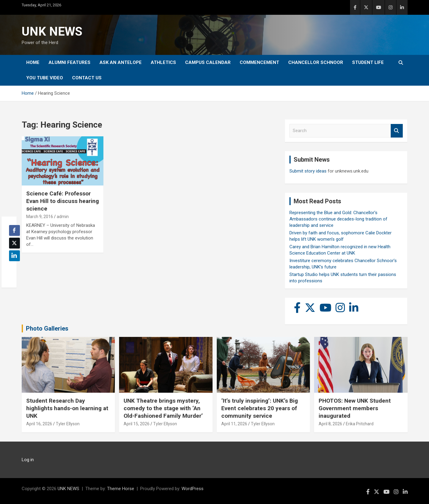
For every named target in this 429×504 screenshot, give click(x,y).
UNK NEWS (52, 32)
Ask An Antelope (121, 62)
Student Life (368, 62)
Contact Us (87, 78)
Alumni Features (69, 62)
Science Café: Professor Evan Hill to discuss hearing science (63, 201)
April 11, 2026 (234, 424)
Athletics (163, 62)
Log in (28, 460)
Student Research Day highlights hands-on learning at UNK (67, 408)
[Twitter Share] (14, 243)
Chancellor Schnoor (316, 62)
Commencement (259, 62)
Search (397, 131)
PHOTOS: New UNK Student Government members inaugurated (355, 408)
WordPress (192, 489)
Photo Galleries (47, 328)
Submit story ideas (308, 171)
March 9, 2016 (40, 217)
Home (33, 62)
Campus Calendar (208, 62)
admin (63, 217)
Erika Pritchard (360, 424)
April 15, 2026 (137, 424)
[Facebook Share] (14, 230)
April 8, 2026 (330, 424)
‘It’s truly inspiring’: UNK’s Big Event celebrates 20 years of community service (260, 408)
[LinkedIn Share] (14, 256)
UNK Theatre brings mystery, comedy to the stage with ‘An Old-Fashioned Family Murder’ (163, 408)
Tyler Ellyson (68, 424)
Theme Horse (121, 489)
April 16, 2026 (39, 424)
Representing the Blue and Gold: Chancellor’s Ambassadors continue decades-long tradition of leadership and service (338, 219)
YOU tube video (45, 78)
